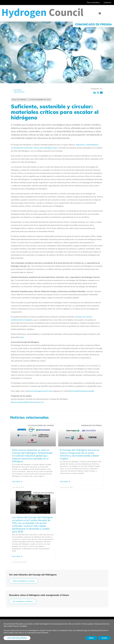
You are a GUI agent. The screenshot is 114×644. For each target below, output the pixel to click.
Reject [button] (91, 638)
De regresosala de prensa (19, 91)
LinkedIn (91, 391)
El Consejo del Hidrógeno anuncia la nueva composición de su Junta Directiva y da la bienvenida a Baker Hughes (80, 454)
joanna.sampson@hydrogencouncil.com (27, 402)
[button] (100, 13)
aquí (22, 337)
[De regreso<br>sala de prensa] (12, 91)
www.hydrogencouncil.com (40, 391)
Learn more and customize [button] (17, 638)
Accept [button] (104, 638)
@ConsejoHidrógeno (78, 391)
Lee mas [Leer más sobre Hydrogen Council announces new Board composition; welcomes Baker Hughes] (64, 481)
